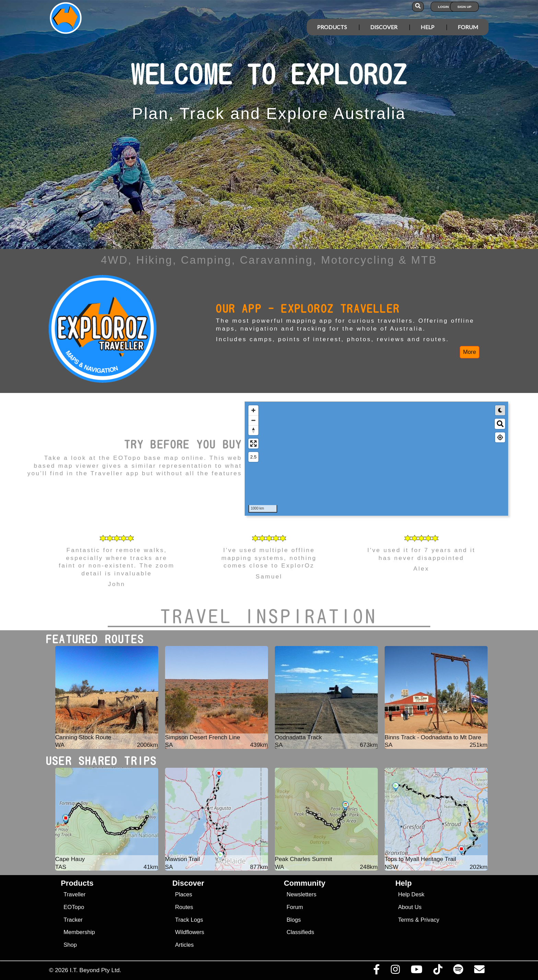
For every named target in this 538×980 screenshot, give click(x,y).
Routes (184, 907)
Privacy (430, 920)
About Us (410, 907)
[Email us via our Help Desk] (479, 971)
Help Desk (411, 894)
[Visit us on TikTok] (438, 971)
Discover (384, 27)
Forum (468, 27)
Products (332, 27)
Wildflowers (190, 932)
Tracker (73, 920)
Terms (406, 920)
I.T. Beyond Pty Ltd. (95, 970)
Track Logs (189, 920)
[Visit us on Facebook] (376, 971)
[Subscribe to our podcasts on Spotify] (458, 971)
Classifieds (300, 932)
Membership (79, 932)
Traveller (74, 894)
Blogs (294, 920)
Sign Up (464, 7)
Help (428, 27)
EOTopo (74, 907)
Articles (184, 945)
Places (184, 894)
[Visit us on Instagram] (395, 971)
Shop (70, 945)
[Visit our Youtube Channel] (416, 971)
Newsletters (301, 894)
